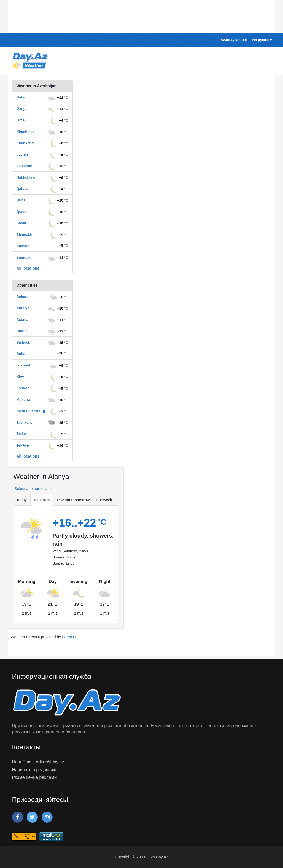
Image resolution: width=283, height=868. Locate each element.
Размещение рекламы (35, 777)
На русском (262, 40)
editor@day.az (50, 762)
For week (104, 500)
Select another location (34, 489)
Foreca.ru (70, 637)
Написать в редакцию (34, 770)
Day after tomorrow (73, 500)
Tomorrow (42, 500)
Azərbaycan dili (234, 40)
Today (22, 500)
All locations (28, 268)
